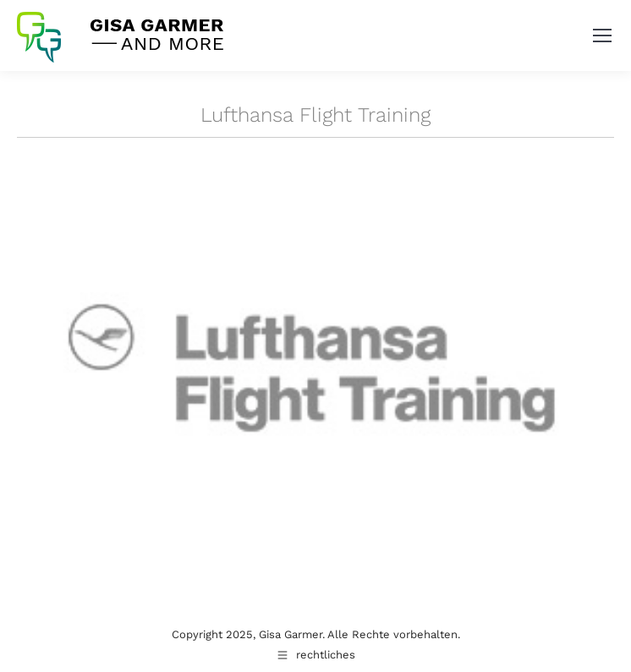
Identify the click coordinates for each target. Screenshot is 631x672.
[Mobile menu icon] (602, 36)
